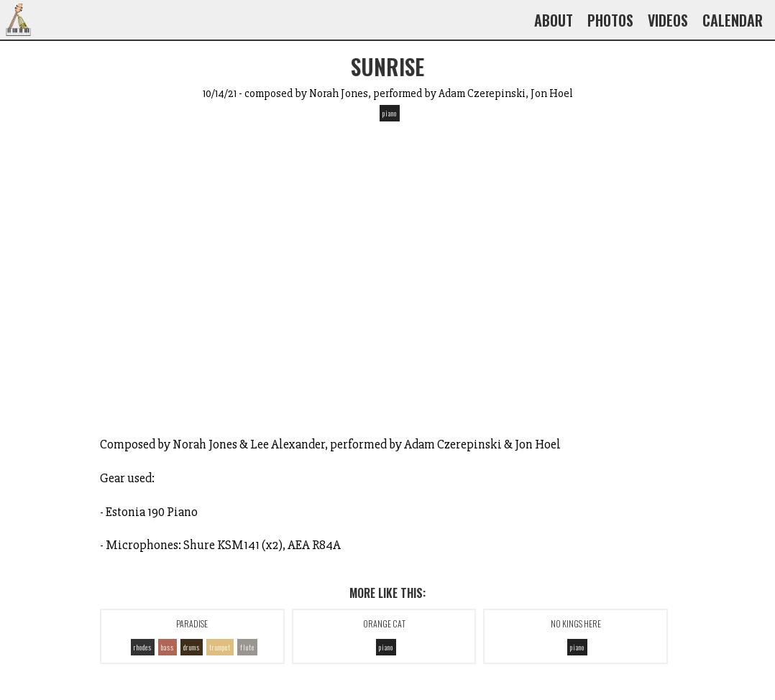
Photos (610, 20)
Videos (668, 20)
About (554, 20)
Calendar (733, 20)
